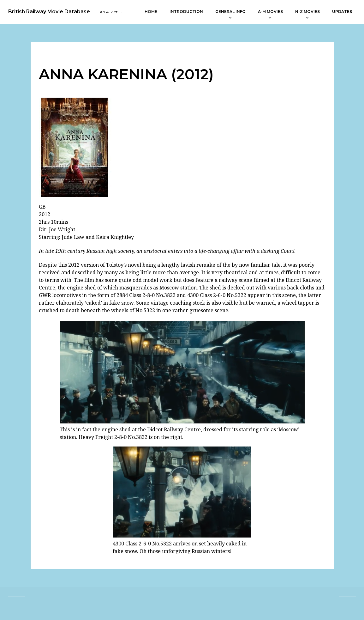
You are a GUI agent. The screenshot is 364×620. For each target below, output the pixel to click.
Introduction (186, 12)
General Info (230, 12)
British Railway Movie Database (49, 12)
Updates (342, 12)
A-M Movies (270, 12)
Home (151, 12)
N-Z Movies (307, 12)
